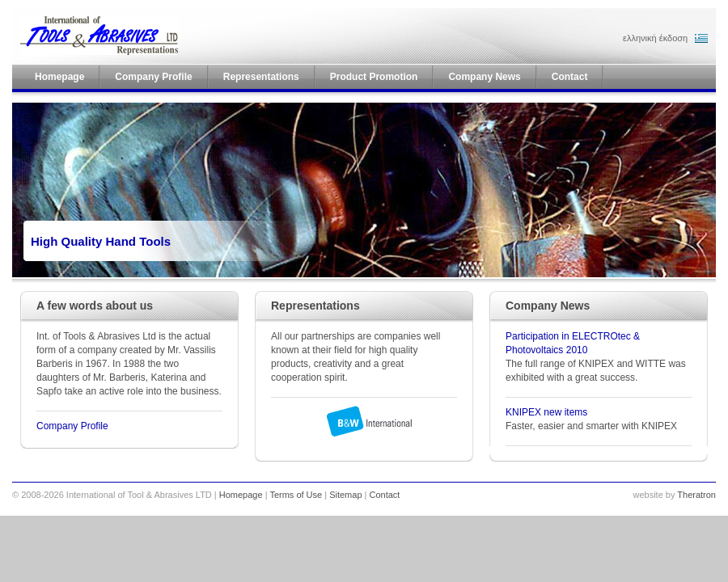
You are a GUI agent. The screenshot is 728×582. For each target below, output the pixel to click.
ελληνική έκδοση (655, 38)
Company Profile (72, 426)
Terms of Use (296, 495)
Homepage (241, 495)
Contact (385, 495)
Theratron (696, 495)
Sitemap (345, 495)
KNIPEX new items (546, 412)
